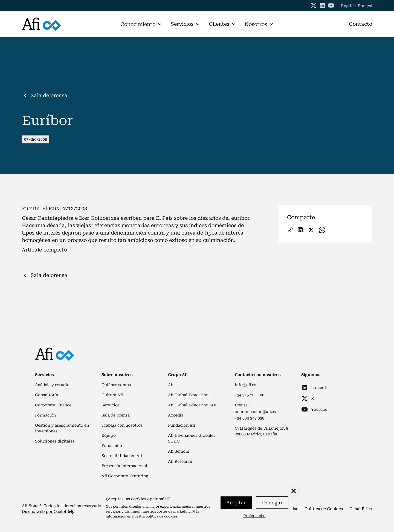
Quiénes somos (116, 385)
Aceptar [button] (236, 503)
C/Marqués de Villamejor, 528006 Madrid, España (261, 431)
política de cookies (161, 516)
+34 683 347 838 (250, 418)
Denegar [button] (272, 503)
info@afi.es (245, 385)
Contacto (360, 24)
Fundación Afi (182, 425)
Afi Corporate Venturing (125, 476)
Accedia (176, 415)
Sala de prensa (116, 415)
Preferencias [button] (255, 516)
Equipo (109, 435)
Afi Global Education (188, 395)
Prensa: (242, 405)
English (348, 6)
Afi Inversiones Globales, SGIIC (192, 438)
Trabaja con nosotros (122, 425)
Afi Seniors (179, 451)
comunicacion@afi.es (255, 412)
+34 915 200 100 (250, 395)
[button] (141, 24)
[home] (58, 24)
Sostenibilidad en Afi (122, 456)
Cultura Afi (112, 395)
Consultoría (47, 395)
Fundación (112, 446)
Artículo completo (44, 250)
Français (366, 6)
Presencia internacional (124, 466)
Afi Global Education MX (192, 405)
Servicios (111, 405)
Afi (171, 385)
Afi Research (180, 461)
